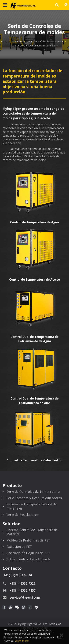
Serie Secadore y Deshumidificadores (34, 498)
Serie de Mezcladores (22, 515)
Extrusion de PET (19, 547)
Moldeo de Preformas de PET (28, 540)
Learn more (22, 641)
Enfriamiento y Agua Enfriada (28, 559)
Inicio (4, 41)
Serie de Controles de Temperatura (45, 41)
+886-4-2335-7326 (23, 583)
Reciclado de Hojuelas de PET (28, 553)
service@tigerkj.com (25, 597)
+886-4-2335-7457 (23, 590)
